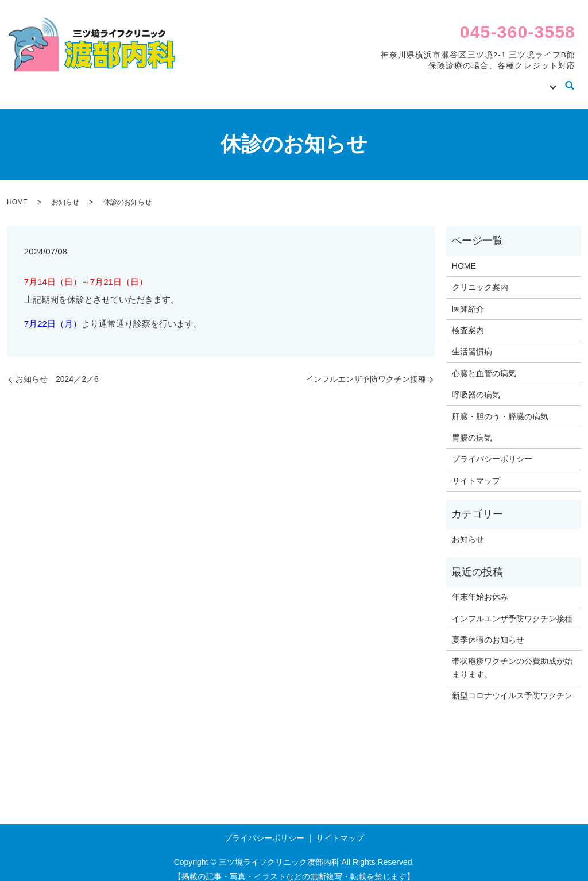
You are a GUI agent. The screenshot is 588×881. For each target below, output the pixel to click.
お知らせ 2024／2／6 (57, 368)
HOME (284, 80)
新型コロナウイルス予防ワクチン (512, 685)
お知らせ (65, 191)
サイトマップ (476, 470)
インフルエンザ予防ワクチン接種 (366, 368)
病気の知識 (527, 80)
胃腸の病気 (472, 427)
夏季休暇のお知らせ (488, 629)
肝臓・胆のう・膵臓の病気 (500, 405)
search (570, 81)
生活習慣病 (472, 341)
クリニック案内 (346, 80)
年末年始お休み (480, 586)
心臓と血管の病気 (484, 362)
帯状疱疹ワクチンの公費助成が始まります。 (512, 656)
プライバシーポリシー (492, 448)
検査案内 (468, 80)
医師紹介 (413, 80)
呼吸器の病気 (476, 384)
